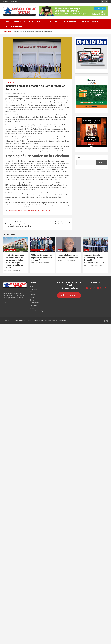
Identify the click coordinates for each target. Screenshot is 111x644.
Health (48, 21)
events (20, 210)
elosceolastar (13, 210)
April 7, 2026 (8, 270)
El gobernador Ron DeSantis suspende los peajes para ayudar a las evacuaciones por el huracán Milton (20, 224)
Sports (57, 21)
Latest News (10, 234)
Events (95, 21)
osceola (48, 210)
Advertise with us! (69, 295)
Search (79, 158)
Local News (84, 21)
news (32, 210)
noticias (37, 210)
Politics (39, 21)
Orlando (43, 210)
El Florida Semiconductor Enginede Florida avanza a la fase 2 (42, 258)
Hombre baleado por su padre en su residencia (68, 256)
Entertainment (70, 21)
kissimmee (27, 210)
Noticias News (22, 93)
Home (7, 21)
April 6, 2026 (62, 260)
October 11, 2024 (11, 93)
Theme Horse (38, 320)
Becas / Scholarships (14, 27)
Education (28, 21)
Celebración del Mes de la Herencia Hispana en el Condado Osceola (56, 223)
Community (16, 21)
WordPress (62, 320)
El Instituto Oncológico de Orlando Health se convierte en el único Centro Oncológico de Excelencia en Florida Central (14, 261)
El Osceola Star (20, 320)
